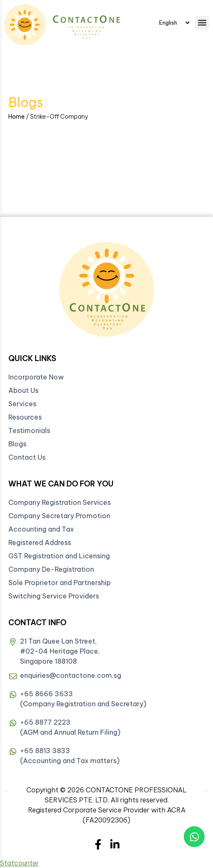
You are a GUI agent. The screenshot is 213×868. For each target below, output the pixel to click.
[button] (202, 23)
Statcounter (19, 863)
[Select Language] (174, 23)
